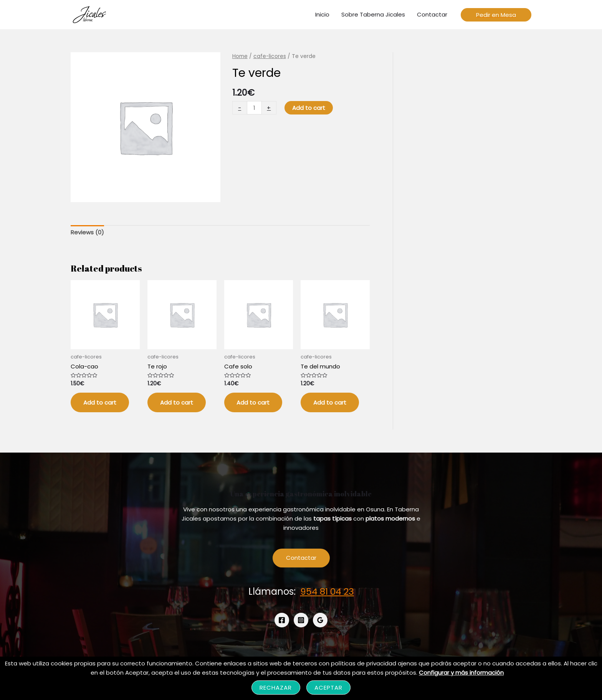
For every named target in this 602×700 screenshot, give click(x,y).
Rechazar (276, 688)
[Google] (320, 621)
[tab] (87, 233)
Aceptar (329, 688)
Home (240, 56)
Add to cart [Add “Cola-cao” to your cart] (101, 403)
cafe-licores (270, 56)
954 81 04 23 (327, 592)
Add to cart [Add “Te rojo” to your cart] (177, 403)
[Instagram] (301, 621)
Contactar (301, 559)
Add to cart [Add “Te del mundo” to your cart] (331, 403)
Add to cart (309, 108)
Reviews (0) (87, 232)
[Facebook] (282, 621)
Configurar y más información (461, 673)
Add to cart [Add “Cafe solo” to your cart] (254, 403)
